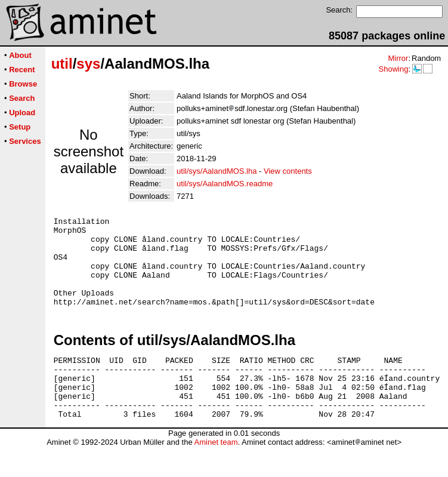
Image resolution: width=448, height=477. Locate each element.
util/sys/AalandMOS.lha (217, 171)
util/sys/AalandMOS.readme (225, 184)
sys (88, 64)
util (62, 64)
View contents (288, 171)
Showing (393, 69)
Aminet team (216, 473)
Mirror (398, 58)
